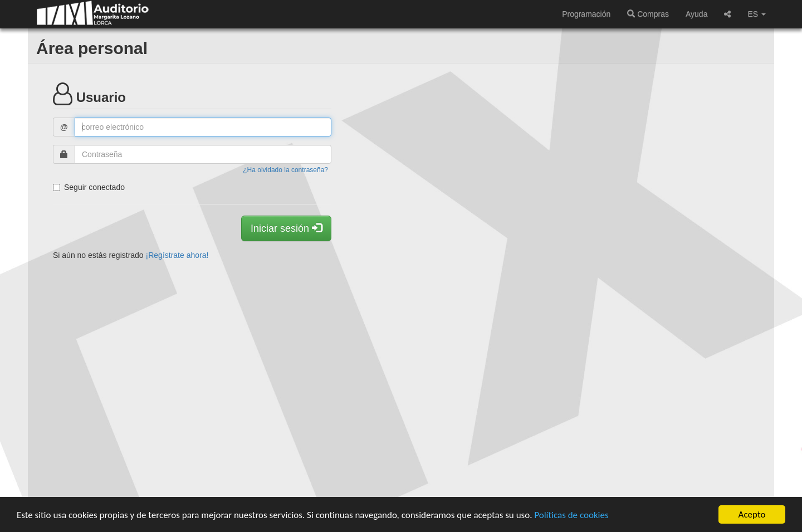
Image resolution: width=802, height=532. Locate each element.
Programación (586, 14)
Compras (648, 14)
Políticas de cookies (571, 516)
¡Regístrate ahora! (177, 255)
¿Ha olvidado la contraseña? (285, 170)
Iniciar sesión (286, 228)
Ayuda (696, 14)
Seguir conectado (89, 187)
